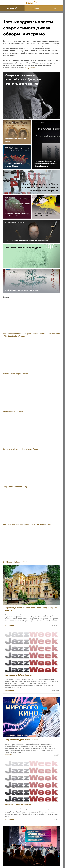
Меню (36, 8)
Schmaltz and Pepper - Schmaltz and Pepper (21, 449)
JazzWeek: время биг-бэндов (18, 804)
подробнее (30, 68)
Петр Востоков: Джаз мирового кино (22, 740)
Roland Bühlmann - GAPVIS (14, 411)
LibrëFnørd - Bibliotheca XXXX (15, 562)
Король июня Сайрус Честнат (19, 675)
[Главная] (32, 3)
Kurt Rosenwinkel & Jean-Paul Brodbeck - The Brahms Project (27, 524)
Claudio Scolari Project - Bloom (16, 374)
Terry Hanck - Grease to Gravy (15, 487)
